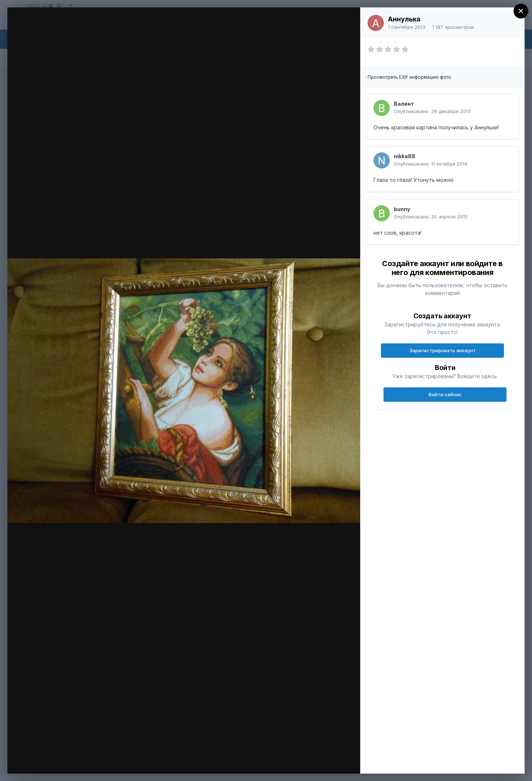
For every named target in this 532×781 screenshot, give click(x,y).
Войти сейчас (445, 394)
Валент (404, 104)
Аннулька (404, 19)
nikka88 (405, 156)
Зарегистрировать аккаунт (443, 350)
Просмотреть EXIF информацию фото (409, 77)
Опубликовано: (432, 111)
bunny (402, 209)
